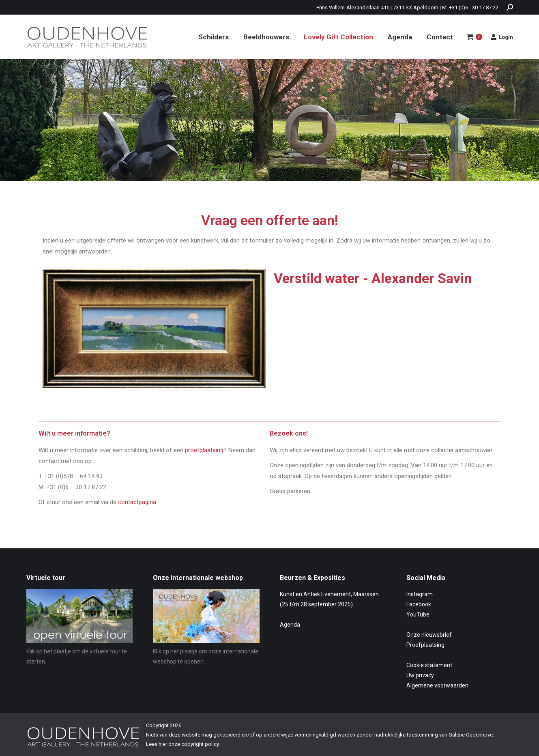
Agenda (290, 625)
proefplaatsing (204, 450)
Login (502, 37)
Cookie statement (429, 665)
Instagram (420, 594)
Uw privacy (420, 675)
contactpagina (137, 502)
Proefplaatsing (425, 645)
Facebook (419, 604)
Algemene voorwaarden (437, 685)
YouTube (418, 614)
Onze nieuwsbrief (429, 635)
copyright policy (200, 744)
